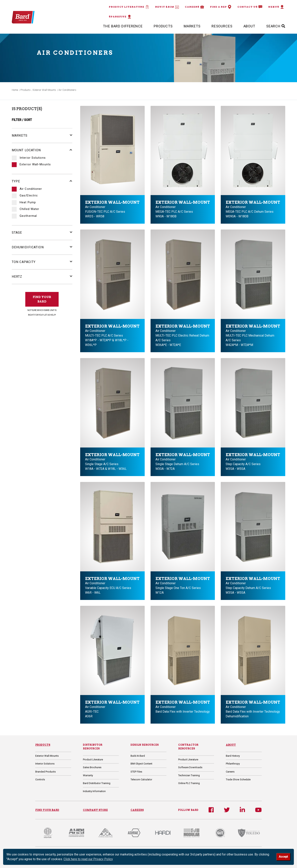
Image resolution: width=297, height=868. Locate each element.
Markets (192, 26)
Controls (40, 779)
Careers (194, 7)
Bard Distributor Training (97, 783)
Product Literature (129, 7)
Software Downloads (190, 767)
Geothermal (28, 216)
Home (15, 90)
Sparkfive (120, 17)
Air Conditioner (30, 189)
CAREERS (137, 810)
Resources (222, 26)
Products (163, 26)
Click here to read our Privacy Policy (88, 859)
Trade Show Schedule (238, 779)
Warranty (88, 775)
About (249, 26)
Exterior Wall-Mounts (45, 90)
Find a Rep (221, 7)
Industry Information (94, 791)
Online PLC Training (189, 783)
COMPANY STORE (95, 810)
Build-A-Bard (138, 756)
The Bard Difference (123, 26)
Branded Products (45, 772)
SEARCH (276, 26)
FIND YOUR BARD (42, 299)
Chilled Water (29, 209)
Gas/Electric (28, 196)
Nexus (276, 7)
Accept (283, 857)
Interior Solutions (32, 158)
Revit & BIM (167, 7)
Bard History (233, 756)
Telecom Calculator (141, 779)
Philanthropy (233, 764)
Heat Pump (27, 202)
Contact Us (250, 7)
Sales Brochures (92, 767)
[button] (69, 136)
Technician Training (189, 775)
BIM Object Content (141, 764)
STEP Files (136, 772)
